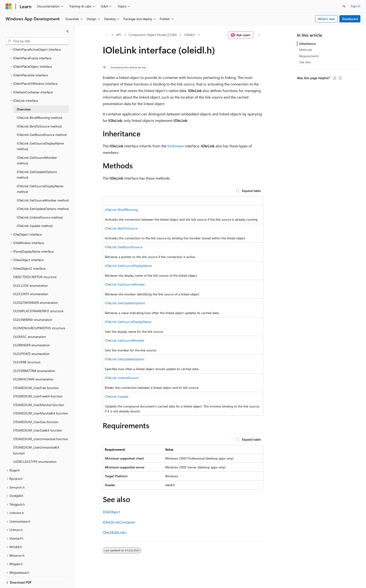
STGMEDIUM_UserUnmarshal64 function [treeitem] (36, 434)
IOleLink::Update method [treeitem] (35, 210)
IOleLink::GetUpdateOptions (125, 303)
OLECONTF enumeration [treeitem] (31, 278)
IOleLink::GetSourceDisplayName (128, 266)
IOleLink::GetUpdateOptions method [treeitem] (37, 159)
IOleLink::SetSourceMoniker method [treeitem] (43, 184)
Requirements (309, 56)
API (119, 35)
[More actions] (259, 35)
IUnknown (176, 146)
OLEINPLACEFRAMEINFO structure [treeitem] (38, 295)
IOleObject (111, 512)
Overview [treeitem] (24, 93)
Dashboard (350, 19)
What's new (326, 19)
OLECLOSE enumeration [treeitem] (30, 269)
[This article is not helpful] (340, 78)
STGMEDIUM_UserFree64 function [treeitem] (38, 380)
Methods (306, 50)
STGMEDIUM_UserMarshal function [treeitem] (39, 389)
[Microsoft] (9, 6)
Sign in (355, 6)
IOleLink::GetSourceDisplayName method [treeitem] (40, 130)
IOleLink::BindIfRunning (121, 210)
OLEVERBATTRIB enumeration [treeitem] (34, 355)
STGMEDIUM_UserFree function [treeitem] (36, 372)
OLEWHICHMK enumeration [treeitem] (33, 363)
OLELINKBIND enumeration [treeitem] (33, 303)
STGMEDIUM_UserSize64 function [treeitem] (38, 414)
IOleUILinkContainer (119, 522)
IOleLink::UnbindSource (122, 378)
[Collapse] (68, 31)
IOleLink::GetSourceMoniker (125, 284)
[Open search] (344, 6)
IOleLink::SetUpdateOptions (125, 359)
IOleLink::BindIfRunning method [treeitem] (39, 101)
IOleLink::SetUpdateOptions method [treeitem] (43, 193)
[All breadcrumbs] (107, 35)
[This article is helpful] (334, 78)
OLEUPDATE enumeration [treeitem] (31, 338)
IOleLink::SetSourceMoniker (125, 340)
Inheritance (307, 44)
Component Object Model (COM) (153, 35)
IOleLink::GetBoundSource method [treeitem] (42, 119)
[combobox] (37, 41)
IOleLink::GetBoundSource (124, 247)
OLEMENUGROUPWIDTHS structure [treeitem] (39, 312)
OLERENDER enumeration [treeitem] (31, 329)
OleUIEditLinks (114, 532)
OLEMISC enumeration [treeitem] (30, 321)
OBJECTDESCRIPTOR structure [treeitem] (35, 261)
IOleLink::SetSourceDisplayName (128, 322)
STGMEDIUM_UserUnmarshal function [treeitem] (41, 423)
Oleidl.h (190, 35)
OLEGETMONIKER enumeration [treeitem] (35, 286)
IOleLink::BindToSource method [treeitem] (39, 110)
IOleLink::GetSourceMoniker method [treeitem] (37, 144)
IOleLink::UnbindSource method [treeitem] (40, 201)
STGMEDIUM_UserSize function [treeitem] (36, 406)
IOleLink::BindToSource (121, 228)
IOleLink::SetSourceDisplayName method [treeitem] (40, 173)
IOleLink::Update (117, 396)
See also (305, 62)
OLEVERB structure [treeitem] (27, 346)
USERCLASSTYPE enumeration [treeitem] (35, 445)
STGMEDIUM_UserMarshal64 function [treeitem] (40, 397)
